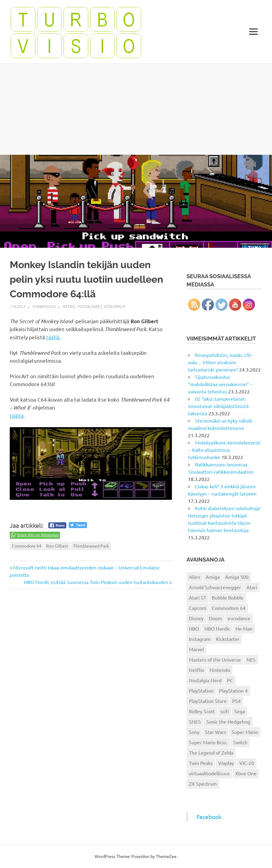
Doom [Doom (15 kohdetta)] (216, 618)
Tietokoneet (89, 306)
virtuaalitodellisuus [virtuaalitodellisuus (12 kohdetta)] (209, 773)
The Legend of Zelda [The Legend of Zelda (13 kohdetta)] (211, 752)
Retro (69, 306)
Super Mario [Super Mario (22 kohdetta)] (245, 732)
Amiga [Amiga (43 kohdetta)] (213, 577)
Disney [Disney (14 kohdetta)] (196, 618)
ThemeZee (166, 856)
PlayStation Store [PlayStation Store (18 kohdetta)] (208, 701)
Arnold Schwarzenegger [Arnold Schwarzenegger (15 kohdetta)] (215, 587)
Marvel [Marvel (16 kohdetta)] (196, 649)
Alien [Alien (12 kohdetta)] (195, 577)
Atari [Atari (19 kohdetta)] (252, 587)
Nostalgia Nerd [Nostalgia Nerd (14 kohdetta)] (205, 680)
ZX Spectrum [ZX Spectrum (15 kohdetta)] (203, 783)
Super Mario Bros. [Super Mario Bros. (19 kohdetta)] (208, 742)
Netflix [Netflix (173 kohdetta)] (197, 670)
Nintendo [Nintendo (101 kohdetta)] (220, 670)
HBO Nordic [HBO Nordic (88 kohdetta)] (217, 628)
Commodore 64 (27, 546)
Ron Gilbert (57, 546)
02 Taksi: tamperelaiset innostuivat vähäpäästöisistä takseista (218, 406)
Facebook (209, 817)
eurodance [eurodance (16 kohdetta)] (239, 618)
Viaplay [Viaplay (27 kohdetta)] (226, 763)
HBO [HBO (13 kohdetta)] (194, 628)
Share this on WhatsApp (38, 535)
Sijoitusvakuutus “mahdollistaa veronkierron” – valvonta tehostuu (220, 384)
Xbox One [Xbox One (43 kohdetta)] (246, 773)
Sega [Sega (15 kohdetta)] (240, 711)
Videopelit (115, 306)
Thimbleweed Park (91, 546)
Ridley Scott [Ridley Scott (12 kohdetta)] (202, 711)
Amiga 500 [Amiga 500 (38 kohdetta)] (237, 577)
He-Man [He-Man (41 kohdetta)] (244, 628)
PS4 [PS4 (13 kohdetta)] (236, 701)
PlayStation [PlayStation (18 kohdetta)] (201, 690)
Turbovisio (44, 306)
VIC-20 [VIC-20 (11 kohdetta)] (247, 763)
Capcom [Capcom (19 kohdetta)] (198, 608)
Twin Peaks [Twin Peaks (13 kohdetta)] (201, 763)
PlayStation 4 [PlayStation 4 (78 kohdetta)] (233, 690)
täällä (53, 337)
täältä (17, 415)
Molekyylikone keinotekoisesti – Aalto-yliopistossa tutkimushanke (224, 450)
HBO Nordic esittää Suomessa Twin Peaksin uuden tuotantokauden (96, 582)
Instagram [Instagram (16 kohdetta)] (200, 639)
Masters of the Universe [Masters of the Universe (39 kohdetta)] (215, 659)
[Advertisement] (136, 109)
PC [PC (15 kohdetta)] (230, 680)
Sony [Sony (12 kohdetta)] (194, 732)
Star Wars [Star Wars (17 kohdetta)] (216, 732)
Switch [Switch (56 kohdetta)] (240, 742)
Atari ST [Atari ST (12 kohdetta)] (198, 597)
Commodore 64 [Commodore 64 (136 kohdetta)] (229, 608)
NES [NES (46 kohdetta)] (251, 659)
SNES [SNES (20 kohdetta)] (195, 721)
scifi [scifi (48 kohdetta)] (225, 711)
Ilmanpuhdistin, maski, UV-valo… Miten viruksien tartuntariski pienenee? (220, 362)
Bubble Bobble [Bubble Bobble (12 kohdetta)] (228, 597)
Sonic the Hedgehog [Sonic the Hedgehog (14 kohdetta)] (228, 721)
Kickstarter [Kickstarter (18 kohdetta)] (228, 639)
